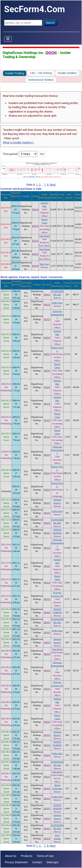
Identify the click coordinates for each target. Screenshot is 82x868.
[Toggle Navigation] (8, 39)
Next (53, 185)
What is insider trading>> (18, 142)
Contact (37, 862)
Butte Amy (44, 264)
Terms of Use (45, 856)
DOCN (51, 53)
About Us (11, 856)
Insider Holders (67, 73)
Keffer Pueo (57, 303)
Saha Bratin (44, 236)
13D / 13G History (41, 73)
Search (50, 23)
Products (26, 856)
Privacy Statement (16, 862)
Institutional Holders (41, 80)
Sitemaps (53, 862)
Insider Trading (15, 73)
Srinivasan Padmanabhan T (57, 315)
